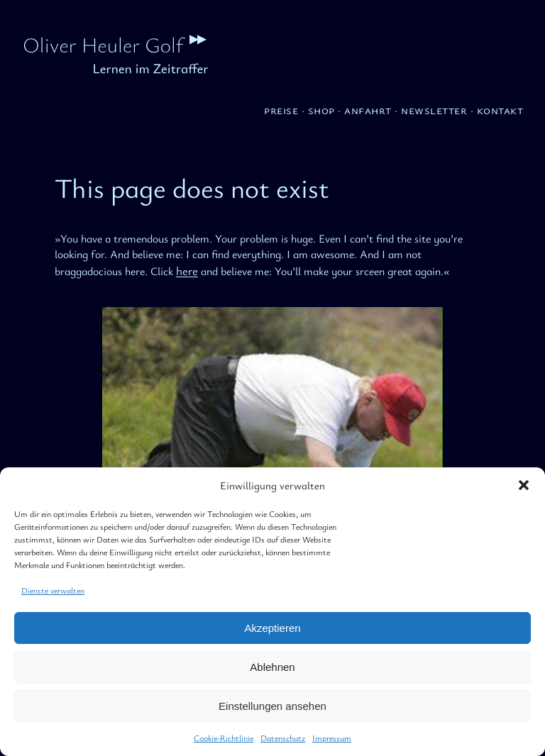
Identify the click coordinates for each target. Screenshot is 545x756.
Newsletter (434, 110)
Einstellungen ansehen (272, 706)
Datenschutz (283, 738)
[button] (524, 485)
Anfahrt (368, 110)
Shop (321, 110)
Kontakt (500, 110)
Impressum (332, 738)
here (187, 271)
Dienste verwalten (53, 590)
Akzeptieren (272, 628)
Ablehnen (272, 667)
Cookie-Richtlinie (224, 738)
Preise (281, 110)
